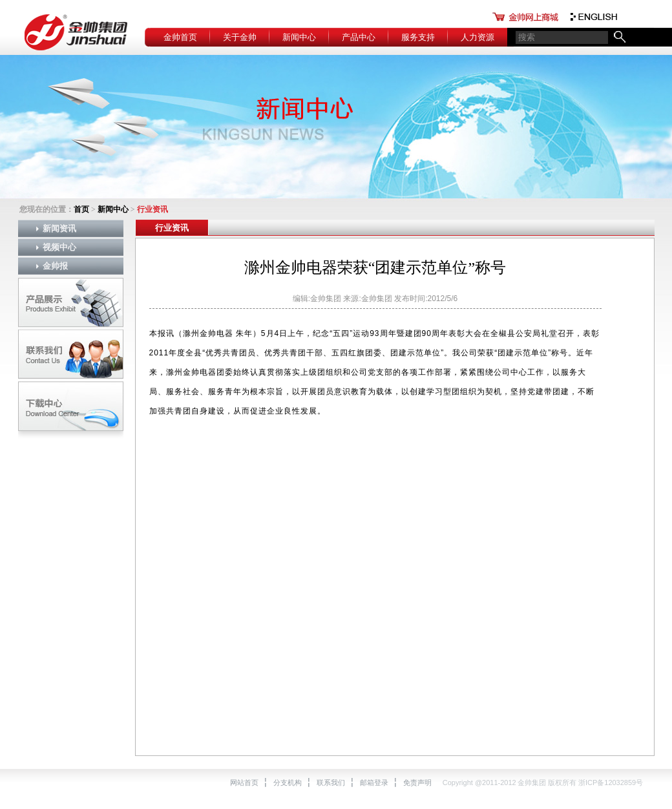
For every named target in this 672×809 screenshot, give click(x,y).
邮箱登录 (374, 783)
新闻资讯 (59, 228)
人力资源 (478, 37)
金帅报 (55, 266)
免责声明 (417, 783)
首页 (81, 209)
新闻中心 (299, 37)
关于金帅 (240, 37)
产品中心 (359, 37)
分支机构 (288, 783)
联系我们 (331, 783)
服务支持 (418, 37)
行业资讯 (172, 228)
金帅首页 (180, 37)
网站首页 (244, 783)
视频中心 (59, 247)
